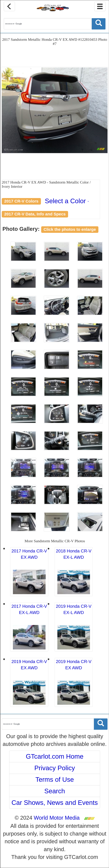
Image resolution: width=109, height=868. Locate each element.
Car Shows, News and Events (55, 803)
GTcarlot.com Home (55, 756)
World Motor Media (57, 818)
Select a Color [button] (67, 201)
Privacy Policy (55, 768)
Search (55, 791)
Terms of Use (55, 780)
